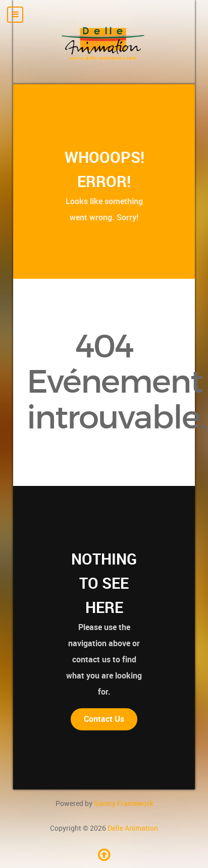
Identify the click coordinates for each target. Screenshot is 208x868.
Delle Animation (133, 828)
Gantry (123, 803)
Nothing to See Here (104, 583)
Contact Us (104, 719)
